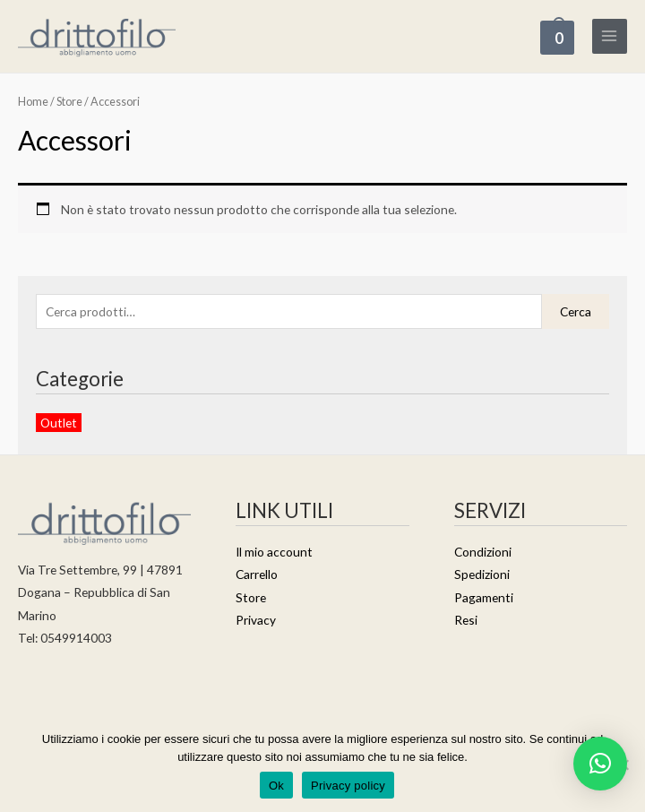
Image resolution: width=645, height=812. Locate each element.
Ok (276, 786)
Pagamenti (484, 598)
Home (33, 104)
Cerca (576, 312)
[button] (600, 764)
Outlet (59, 423)
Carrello (257, 576)
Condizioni (483, 553)
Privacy (256, 621)
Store (69, 104)
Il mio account (274, 553)
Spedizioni (482, 576)
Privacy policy (348, 786)
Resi (466, 621)
